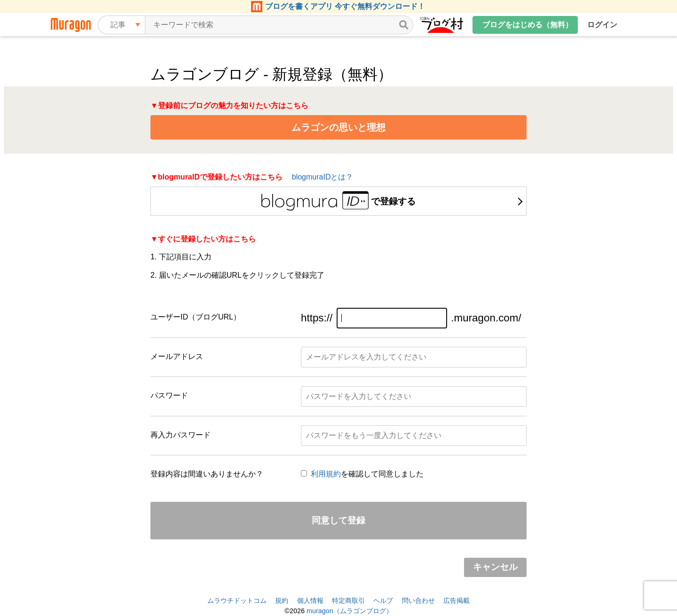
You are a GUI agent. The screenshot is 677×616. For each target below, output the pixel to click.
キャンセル (495, 567)
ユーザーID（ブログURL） (196, 317)
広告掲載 (457, 600)
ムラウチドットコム (237, 600)
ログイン (602, 25)
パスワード (169, 395)
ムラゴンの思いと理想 (338, 127)
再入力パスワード (181, 435)
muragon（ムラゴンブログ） (350, 611)
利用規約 (326, 474)
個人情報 (310, 600)
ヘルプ (383, 600)
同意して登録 (338, 520)
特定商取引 (348, 600)
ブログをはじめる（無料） (527, 25)
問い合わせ (418, 600)
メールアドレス (177, 356)
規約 (282, 600)
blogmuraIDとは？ (323, 177)
